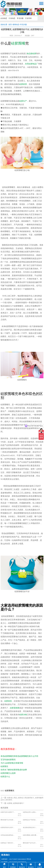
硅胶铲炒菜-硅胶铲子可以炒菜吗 (8, 812)
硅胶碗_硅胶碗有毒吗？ (16, 803)
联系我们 (6, 846)
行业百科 (28, 18)
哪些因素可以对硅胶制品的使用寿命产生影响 (8, 818)
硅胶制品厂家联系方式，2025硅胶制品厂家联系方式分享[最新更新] (8, 836)
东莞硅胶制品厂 (32, 64)
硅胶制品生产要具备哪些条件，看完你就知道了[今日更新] (31, 818)
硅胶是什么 (5, 777)
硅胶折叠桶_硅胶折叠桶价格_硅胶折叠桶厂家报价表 (31, 830)
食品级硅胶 (32, 54)
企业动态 (4, 18)
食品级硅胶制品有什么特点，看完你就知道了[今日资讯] (31, 824)
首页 (10, 25)
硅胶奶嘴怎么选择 (8, 773)
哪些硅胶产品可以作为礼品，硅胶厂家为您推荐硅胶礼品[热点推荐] (31, 836)
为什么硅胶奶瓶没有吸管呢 (12, 763)
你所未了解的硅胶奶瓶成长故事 (14, 770)
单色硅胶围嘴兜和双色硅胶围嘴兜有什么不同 (19, 756)
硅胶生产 (23, 101)
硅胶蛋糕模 (15, 708)
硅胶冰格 (23, 715)
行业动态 (12, 18)
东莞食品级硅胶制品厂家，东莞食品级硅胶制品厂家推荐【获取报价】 (8, 830)
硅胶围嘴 (18, 43)
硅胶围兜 (4, 766)
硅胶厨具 (8, 701)
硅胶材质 (23, 84)
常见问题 (20, 18)
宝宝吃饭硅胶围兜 (8, 760)
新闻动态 (16, 25)
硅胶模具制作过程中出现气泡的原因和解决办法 (8, 824)
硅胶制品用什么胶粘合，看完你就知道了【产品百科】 (31, 812)
